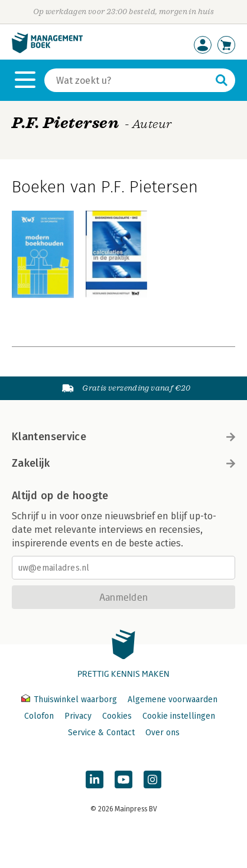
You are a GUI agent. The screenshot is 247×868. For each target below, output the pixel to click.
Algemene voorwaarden (173, 700)
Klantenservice (123, 437)
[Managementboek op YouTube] (123, 779)
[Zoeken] (128, 80)
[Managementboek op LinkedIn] (95, 779)
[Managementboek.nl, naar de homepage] (47, 50)
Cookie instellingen (179, 716)
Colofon (39, 716)
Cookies (117, 716)
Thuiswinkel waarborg (70, 700)
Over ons (162, 733)
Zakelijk (123, 463)
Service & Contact (101, 733)
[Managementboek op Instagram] (152, 779)
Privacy (78, 716)
